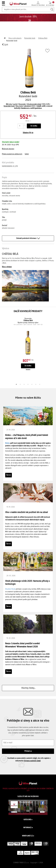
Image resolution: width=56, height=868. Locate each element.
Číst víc (9, 475)
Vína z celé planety (15, 38)
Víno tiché (19, 106)
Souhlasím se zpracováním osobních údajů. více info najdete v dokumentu (28, 759)
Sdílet (27, 154)
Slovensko (22, 104)
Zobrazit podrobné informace (28, 238)
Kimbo (7, 443)
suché (15, 104)
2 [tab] (20, 384)
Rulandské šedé (30, 38)
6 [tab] (36, 384)
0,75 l (48, 104)
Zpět (5, 45)
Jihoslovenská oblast (34, 104)
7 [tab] (40, 384)
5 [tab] (32, 384)
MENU (4, 3)
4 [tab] (28, 384)
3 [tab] (24, 384)
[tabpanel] (28, 347)
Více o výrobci (7, 267)
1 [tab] (16, 384)
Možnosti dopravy (8, 149)
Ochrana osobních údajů (32, 761)
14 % (44, 104)
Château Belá (43, 38)
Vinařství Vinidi (10, 589)
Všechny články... (28, 688)
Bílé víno (9, 104)
